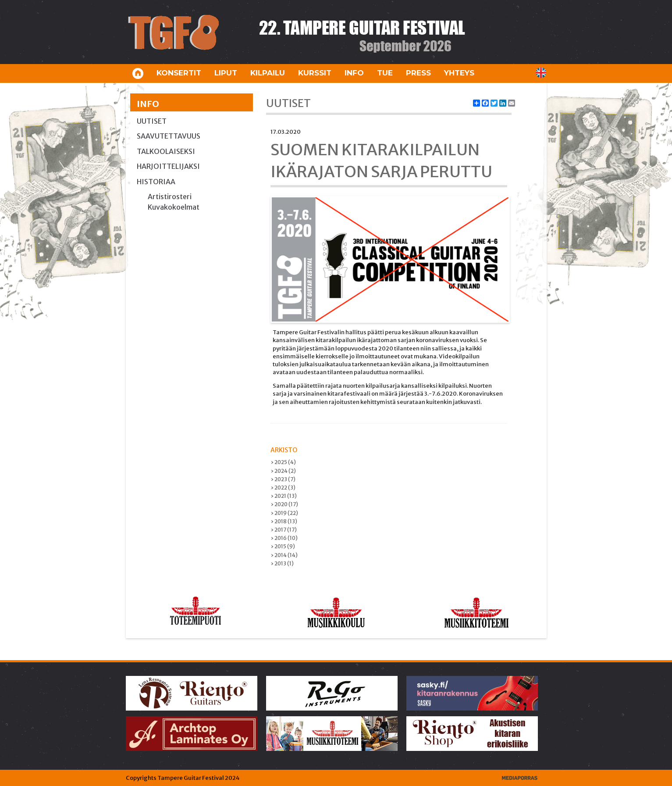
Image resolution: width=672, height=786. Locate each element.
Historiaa (156, 182)
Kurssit (315, 73)
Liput (226, 73)
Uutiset (152, 121)
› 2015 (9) (283, 546)
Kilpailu (268, 73)
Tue (385, 73)
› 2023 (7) (283, 479)
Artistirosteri (170, 196)
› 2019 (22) (284, 513)
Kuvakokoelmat (174, 207)
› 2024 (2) (283, 471)
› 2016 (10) (284, 538)
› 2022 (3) (283, 488)
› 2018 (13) (284, 521)
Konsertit (179, 73)
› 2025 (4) (283, 462)
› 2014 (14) (284, 555)
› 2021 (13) (284, 496)
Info (354, 73)
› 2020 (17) (284, 504)
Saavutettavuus (169, 136)
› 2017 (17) (284, 530)
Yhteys (459, 73)
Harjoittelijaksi (168, 166)
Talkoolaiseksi (166, 151)
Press (418, 73)
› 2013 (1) (282, 563)
